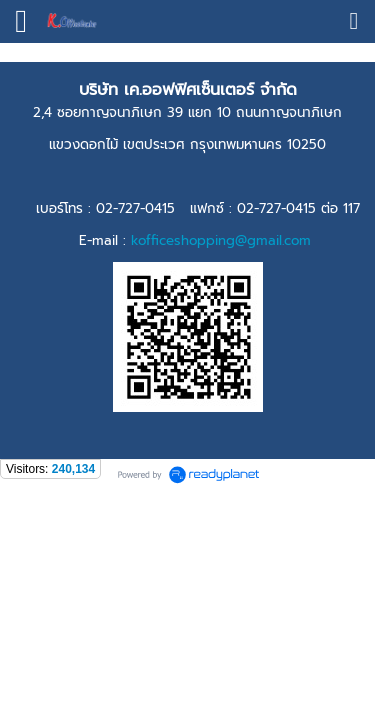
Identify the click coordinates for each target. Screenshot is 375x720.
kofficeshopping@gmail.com (221, 240)
